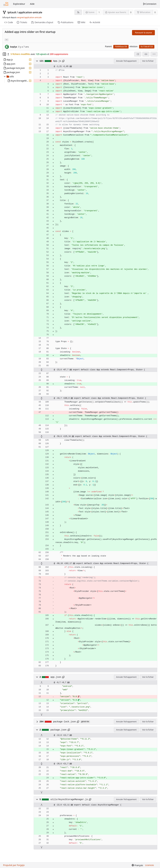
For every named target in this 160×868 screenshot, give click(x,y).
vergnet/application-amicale (29, 17)
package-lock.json (64, 722)
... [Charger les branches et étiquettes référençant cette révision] (7, 40)
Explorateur (19, 4)
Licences (150, 865)
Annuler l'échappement (126, 61)
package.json (59, 730)
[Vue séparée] (146, 54)
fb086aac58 (121, 47)
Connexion (150, 4)
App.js (57, 61)
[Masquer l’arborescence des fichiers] (4, 54)
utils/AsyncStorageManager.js (69, 799)
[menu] (154, 54)
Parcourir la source (143, 33)
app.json (56, 677)
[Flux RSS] (78, 12)
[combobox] (138, 54)
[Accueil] (6, 4)
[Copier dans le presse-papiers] (63, 61)
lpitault (12, 12)
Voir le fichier (148, 61)
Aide (32, 4)
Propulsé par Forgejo (14, 865)
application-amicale (30, 12)
